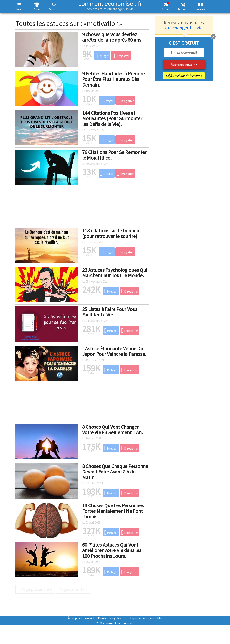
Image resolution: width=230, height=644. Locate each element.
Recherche (54, 9)
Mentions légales (110, 618)
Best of (37, 9)
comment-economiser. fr (110, 6)
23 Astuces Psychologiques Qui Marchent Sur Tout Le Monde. (115, 273)
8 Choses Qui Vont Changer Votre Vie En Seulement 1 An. (113, 430)
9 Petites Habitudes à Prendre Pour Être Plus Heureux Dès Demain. (113, 79)
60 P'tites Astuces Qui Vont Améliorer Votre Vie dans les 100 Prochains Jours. (112, 550)
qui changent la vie (184, 28)
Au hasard (183, 9)
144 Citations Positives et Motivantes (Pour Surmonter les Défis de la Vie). (112, 118)
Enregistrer (121, 56)
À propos (201, 9)
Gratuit (166, 9)
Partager (102, 56)
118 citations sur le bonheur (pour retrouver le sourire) (112, 233)
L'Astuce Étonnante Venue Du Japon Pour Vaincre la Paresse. (114, 351)
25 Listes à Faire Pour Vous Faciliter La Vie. (110, 312)
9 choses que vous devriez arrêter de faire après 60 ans (112, 37)
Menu (19, 9)
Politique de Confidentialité (143, 618)
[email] (184, 52)
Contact (89, 618)
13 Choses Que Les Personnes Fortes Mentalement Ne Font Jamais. (113, 511)
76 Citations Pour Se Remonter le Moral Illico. (114, 155)
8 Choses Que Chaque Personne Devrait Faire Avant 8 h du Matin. (115, 472)
